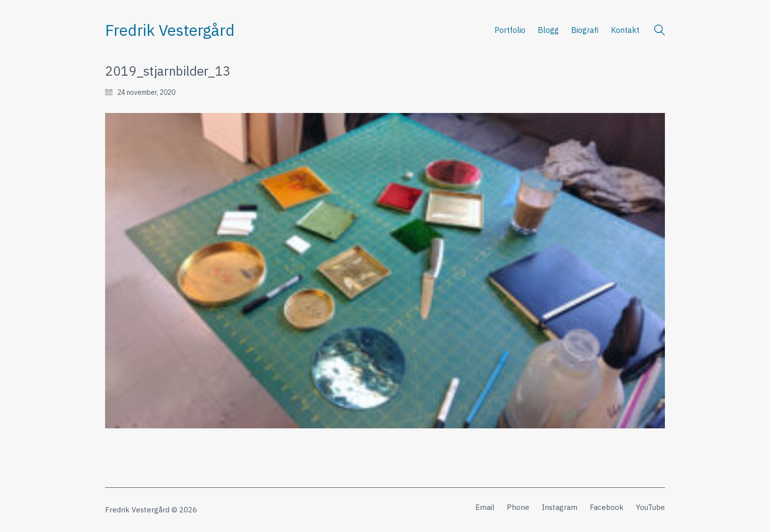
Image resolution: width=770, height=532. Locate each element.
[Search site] (660, 31)
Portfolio (510, 30)
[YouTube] (650, 507)
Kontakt (625, 30)
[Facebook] (607, 507)
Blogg (548, 30)
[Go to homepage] (170, 30)
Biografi (585, 30)
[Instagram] (560, 507)
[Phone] (518, 507)
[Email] (485, 507)
